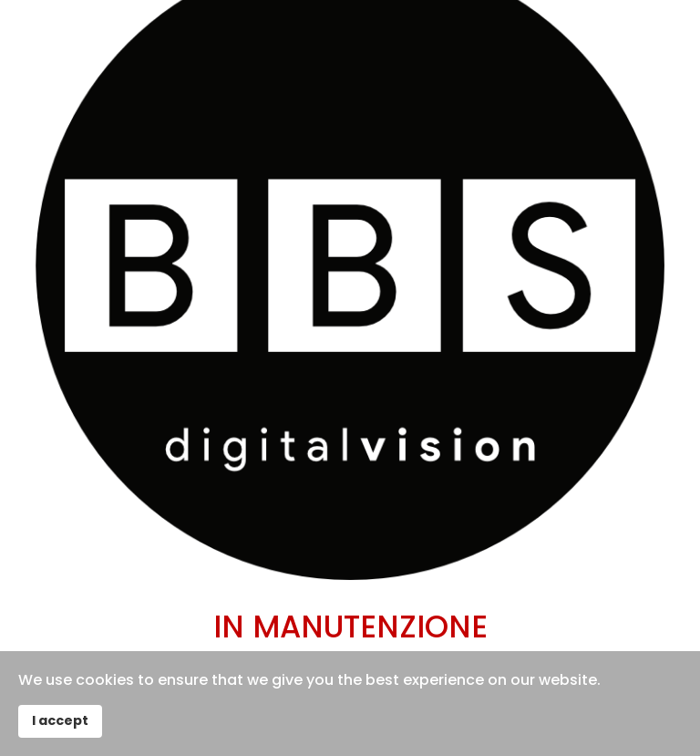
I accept (60, 720)
